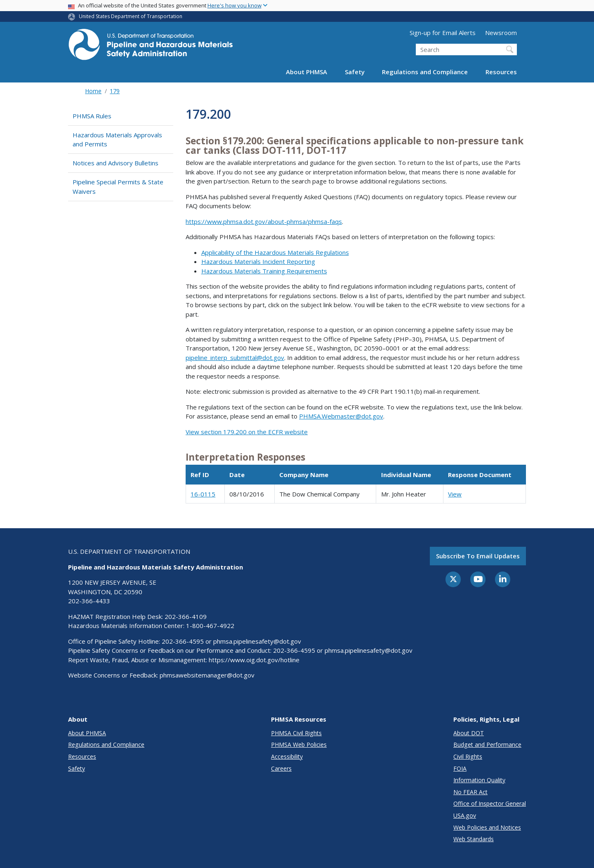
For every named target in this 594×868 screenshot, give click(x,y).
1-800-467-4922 (210, 626)
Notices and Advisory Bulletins (115, 163)
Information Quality (479, 780)
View (455, 494)
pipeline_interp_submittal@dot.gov (235, 358)
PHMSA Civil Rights (296, 733)
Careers (281, 768)
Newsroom (501, 33)
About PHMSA (306, 72)
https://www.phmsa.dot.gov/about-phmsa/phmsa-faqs (264, 221)
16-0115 (203, 494)
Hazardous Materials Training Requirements (264, 271)
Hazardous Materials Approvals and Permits (117, 140)
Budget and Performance (487, 745)
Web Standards (474, 839)
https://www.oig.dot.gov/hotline (254, 660)
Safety (355, 72)
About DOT (469, 733)
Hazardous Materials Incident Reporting (258, 261)
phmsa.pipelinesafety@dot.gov (257, 641)
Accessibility (287, 756)
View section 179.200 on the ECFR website (247, 432)
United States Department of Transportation (131, 16)
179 (115, 91)
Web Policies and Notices (487, 827)
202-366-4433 (89, 601)
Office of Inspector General (490, 803)
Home (93, 91)
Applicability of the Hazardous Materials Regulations (275, 252)
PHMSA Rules (92, 116)
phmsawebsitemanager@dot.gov (207, 675)
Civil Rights (468, 756)
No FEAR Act (470, 792)
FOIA (460, 768)
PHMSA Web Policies (299, 745)
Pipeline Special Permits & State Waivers (118, 187)
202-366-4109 (186, 616)
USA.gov (465, 815)
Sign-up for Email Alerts (443, 33)
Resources (501, 72)
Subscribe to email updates (478, 556)
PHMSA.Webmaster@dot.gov (341, 416)
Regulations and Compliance (425, 72)
